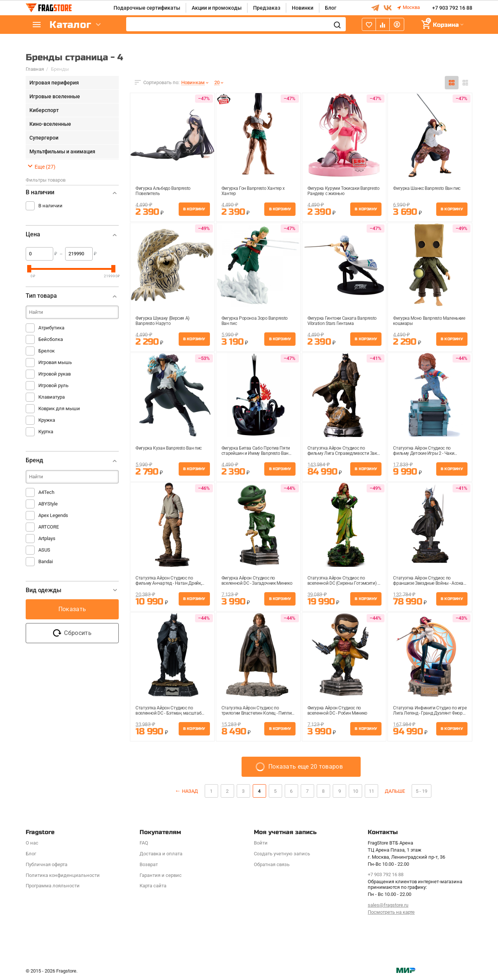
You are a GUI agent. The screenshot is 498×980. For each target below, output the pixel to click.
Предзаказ (267, 8)
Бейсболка (51, 339)
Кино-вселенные (50, 124)
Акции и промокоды (217, 8)
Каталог (70, 25)
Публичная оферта (47, 864)
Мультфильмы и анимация (62, 151)
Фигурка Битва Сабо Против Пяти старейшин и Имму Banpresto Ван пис (256, 451)
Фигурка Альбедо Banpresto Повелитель (163, 191)
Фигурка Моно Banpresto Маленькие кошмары (429, 321)
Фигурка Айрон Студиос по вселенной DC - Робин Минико (337, 711)
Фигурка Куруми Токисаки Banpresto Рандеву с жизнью (344, 191)
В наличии (50, 206)
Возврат (149, 864)
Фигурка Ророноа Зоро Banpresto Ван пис (255, 321)
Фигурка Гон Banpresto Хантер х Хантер (253, 191)
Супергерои (44, 138)
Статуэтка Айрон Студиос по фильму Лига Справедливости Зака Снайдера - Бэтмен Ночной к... (344, 451)
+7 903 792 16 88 (452, 8)
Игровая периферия (54, 83)
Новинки (303, 8)
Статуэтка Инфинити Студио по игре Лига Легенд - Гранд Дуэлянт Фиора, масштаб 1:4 (430, 711)
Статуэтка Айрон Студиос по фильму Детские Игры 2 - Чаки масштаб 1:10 (424, 451)
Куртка (46, 432)
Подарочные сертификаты (147, 8)
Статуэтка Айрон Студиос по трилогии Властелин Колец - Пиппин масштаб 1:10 (258, 711)
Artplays (47, 538)
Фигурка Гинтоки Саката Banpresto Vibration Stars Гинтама (342, 321)
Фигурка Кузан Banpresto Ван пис (169, 448)
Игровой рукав (55, 374)
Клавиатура (52, 397)
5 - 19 (422, 791)
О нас (32, 843)
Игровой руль (53, 385)
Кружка (47, 420)
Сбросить (72, 633)
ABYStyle (48, 504)
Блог (331, 8)
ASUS (44, 550)
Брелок (47, 351)
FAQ (144, 843)
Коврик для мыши (59, 408)
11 (371, 791)
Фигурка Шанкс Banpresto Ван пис (427, 188)
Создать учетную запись (282, 854)
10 (355, 791)
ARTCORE (49, 527)
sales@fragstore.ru (388, 905)
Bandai (46, 561)
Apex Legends (53, 515)
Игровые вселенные (55, 96)
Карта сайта (153, 886)
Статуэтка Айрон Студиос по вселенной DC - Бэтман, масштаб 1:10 (168, 711)
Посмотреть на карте (391, 912)
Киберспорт (44, 110)
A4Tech (46, 492)
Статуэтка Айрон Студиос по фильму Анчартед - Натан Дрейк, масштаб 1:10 (168, 581)
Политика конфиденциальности (63, 875)
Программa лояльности (53, 886)
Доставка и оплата (161, 854)
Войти (261, 843)
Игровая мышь (55, 362)
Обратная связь (272, 864)
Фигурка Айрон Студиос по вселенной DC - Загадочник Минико (257, 581)
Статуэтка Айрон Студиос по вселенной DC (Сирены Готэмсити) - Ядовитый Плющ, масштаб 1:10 (343, 581)
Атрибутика (51, 328)
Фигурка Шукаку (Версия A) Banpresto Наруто (162, 321)
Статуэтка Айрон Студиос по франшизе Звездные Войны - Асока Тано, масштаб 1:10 (428, 581)
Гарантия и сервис (161, 875)
